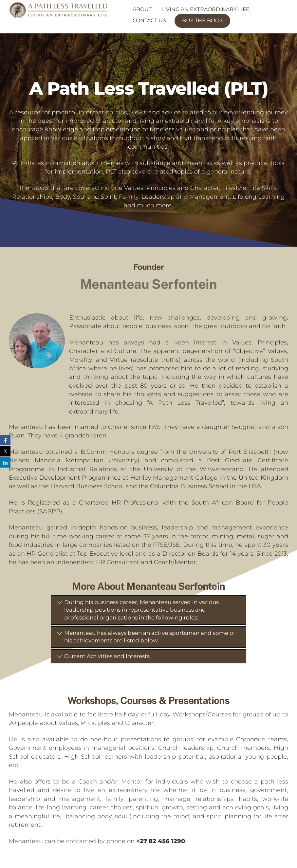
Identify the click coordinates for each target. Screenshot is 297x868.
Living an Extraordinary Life (205, 9)
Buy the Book (203, 20)
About (142, 9)
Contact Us (149, 20)
